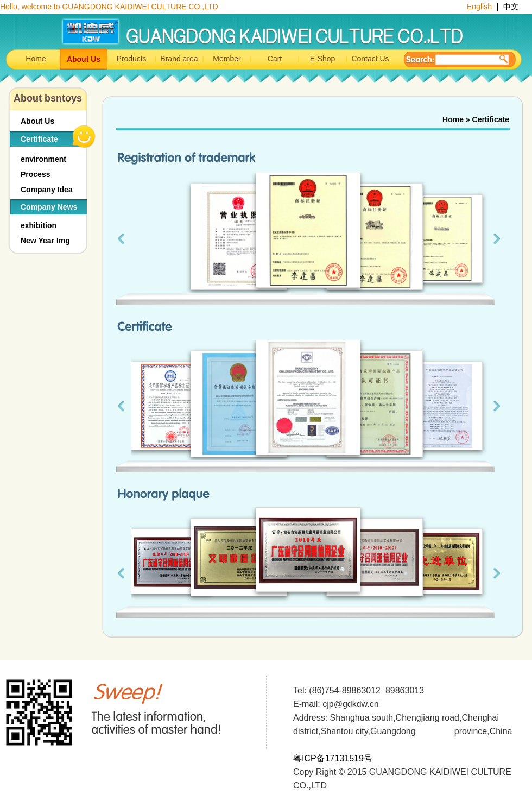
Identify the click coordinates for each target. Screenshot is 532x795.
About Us (84, 59)
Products (131, 59)
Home (36, 59)
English (480, 7)
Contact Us (370, 59)
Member (227, 59)
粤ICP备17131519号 (333, 758)
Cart (275, 59)
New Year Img (45, 241)
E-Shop (323, 59)
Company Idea (47, 190)
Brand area (179, 59)
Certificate (39, 139)
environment (43, 159)
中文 (511, 7)
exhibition (39, 225)
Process (35, 174)
